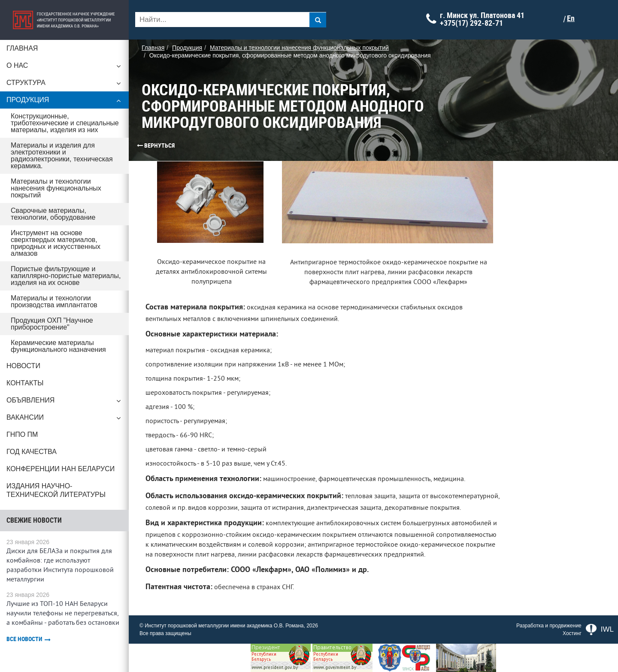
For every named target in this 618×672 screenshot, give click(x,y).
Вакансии (64, 420)
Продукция (64, 102)
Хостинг (572, 633)
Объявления (64, 403)
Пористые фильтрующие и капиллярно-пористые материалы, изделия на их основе (66, 276)
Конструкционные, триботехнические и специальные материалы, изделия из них (65, 123)
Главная (22, 48)
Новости (23, 366)
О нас (64, 68)
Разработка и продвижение (549, 626)
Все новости (29, 639)
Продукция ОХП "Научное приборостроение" (52, 324)
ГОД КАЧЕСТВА (32, 452)
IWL (600, 630)
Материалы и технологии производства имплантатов (54, 301)
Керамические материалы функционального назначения (58, 346)
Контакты (25, 383)
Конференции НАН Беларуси (61, 469)
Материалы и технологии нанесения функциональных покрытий (56, 188)
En (571, 18)
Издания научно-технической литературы (56, 490)
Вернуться (139, 145)
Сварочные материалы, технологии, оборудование (53, 214)
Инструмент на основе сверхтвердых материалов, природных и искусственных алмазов (56, 243)
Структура (64, 85)
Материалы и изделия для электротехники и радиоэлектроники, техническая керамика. (62, 156)
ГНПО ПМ (22, 434)
